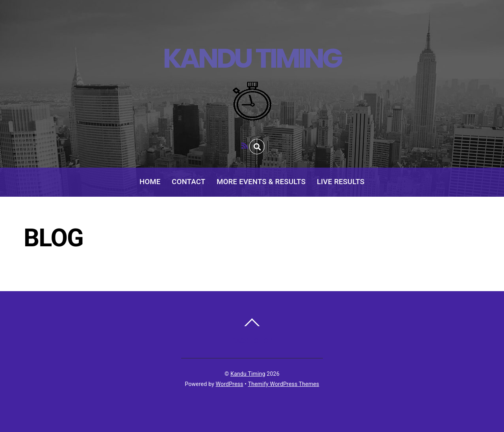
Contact (188, 182)
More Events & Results (261, 182)
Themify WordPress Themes (284, 384)
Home (150, 182)
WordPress (230, 384)
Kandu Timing (248, 374)
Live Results (341, 182)
